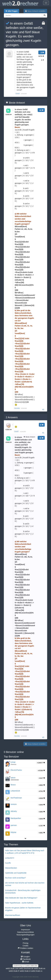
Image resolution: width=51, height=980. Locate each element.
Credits (25, 946)
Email (26, 962)
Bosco (13, 785)
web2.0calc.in (25, 971)
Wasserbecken (11, 868)
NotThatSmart (16, 798)
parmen (14, 825)
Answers (12, 417)
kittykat (13, 832)
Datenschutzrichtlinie (25, 932)
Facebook (25, 959)
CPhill (13, 762)
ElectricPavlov (16, 770)
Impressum (25, 930)
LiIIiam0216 (15, 791)
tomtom (14, 804)
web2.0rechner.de (26, 968)
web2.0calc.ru (37, 971)
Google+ (25, 957)
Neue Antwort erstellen (35, 11)
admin (13, 778)
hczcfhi (8, 863)
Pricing (26, 943)
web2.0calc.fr (14, 971)
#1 (43, 433)
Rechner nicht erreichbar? (15, 878)
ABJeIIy (14, 811)
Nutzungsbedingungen (25, 935)
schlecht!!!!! (10, 858)
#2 (43, 410)
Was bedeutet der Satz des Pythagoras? (21, 898)
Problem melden (25, 948)
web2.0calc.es (40, 968)
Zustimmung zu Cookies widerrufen (25, 966)
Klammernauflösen (13, 915)
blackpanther (16, 818)
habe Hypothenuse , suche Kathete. (19, 903)
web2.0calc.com (12, 968)
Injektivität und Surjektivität (16, 873)
